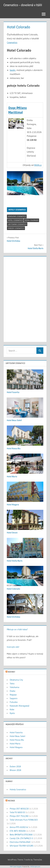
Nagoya (13, 695)
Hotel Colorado (31, 220)
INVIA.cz (38, 165)
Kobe (12, 709)
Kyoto (12, 713)
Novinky (11, 672)
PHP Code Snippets (16, 867)
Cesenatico (12, 42)
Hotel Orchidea (13, 617)
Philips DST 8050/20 (19, 809)
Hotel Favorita (13, 392)
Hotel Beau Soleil (14, 420)
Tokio (12, 683)
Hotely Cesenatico (17, 210)
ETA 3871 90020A (18, 831)
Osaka (12, 691)
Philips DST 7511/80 (19, 816)
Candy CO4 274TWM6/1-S (21, 838)
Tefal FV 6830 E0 (17, 812)
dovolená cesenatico (17, 216)
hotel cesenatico (15, 220)
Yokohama (14, 687)
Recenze (11, 801)
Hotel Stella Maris (15, 561)
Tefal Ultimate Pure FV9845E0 (24, 820)
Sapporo (14, 698)
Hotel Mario (12, 477)
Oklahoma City (16, 680)
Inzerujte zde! (13, 647)
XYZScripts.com (35, 867)
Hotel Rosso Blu (14, 448)
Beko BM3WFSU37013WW (21, 835)
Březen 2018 (15, 770)
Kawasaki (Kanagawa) (20, 706)
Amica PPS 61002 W (19, 827)
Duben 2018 (15, 766)
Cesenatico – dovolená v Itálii (23, 5)
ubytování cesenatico (17, 224)
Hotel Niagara (13, 505)
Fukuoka (14, 702)
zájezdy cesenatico (16, 228)
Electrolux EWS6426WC (20, 842)
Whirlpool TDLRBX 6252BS (22, 846)
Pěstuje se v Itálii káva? (17, 629)
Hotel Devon (12, 533)
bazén (13, 70)
